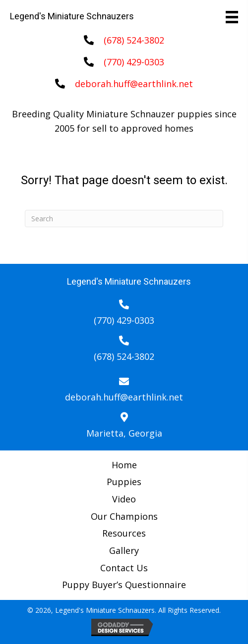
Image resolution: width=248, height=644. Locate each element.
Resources (124, 533)
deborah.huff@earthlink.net (134, 84)
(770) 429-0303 (134, 62)
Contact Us (124, 568)
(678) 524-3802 (134, 40)
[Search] (124, 219)
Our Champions (124, 516)
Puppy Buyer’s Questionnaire (124, 585)
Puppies (124, 482)
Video (124, 499)
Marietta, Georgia (124, 433)
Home (124, 465)
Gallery (124, 550)
